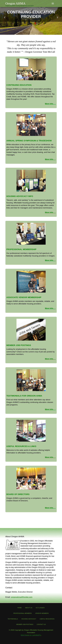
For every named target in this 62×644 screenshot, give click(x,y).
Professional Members (22, 613)
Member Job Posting (18, 345)
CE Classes (40, 608)
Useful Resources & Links (21, 446)
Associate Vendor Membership (24, 297)
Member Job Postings (25, 624)
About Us (29, 608)
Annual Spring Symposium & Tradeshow (29, 141)
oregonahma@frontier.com (22, 597)
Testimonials (13, 619)
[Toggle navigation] (53, 4)
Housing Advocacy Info (20, 196)
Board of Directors (18, 494)
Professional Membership (21, 249)
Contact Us (41, 624)
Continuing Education (19, 85)
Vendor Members (42, 613)
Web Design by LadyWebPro (31, 635)
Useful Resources (47, 619)
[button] (5, 17)
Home (19, 608)
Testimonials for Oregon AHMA (24, 396)
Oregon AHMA (15, 3)
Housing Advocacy (29, 619)
